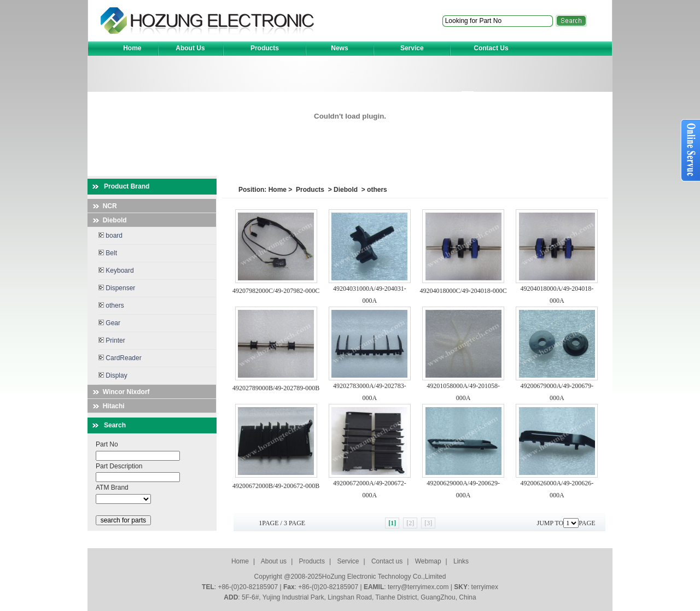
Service (348, 561)
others (111, 305)
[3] (428, 523)
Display (113, 375)
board (110, 236)
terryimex (485, 587)
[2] (410, 523)
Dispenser (117, 288)
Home (278, 190)
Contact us (387, 561)
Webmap (428, 561)
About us (274, 561)
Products (310, 190)
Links (461, 561)
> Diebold (342, 190)
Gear (109, 323)
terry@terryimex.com (418, 587)
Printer (112, 340)
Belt (108, 253)
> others (373, 190)
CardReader (120, 358)
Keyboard (116, 271)
